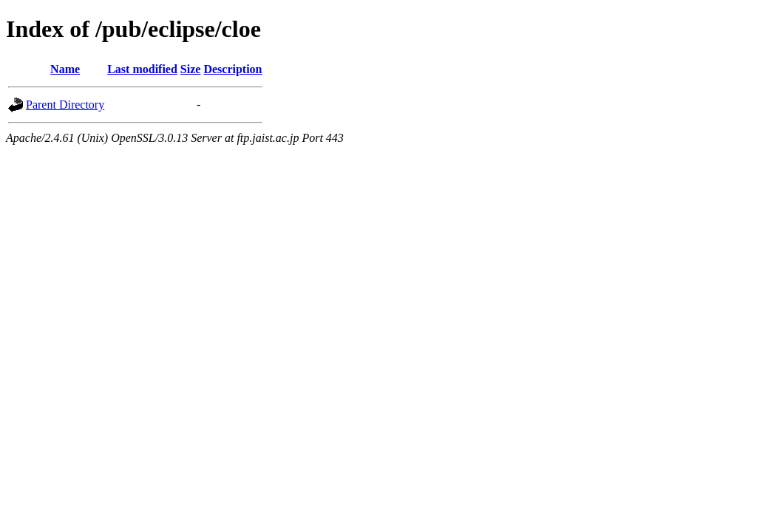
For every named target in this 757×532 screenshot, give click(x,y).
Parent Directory (65, 105)
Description (232, 69)
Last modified (142, 69)
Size (191, 69)
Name (65, 69)
